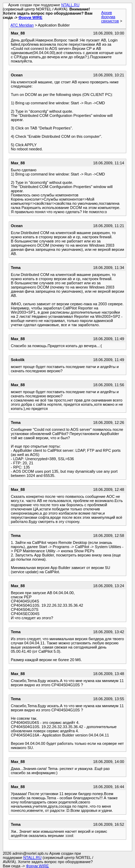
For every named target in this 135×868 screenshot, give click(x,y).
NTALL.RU (70, 5)
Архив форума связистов (110, 17)
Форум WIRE (31, 17)
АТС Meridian (22, 25)
